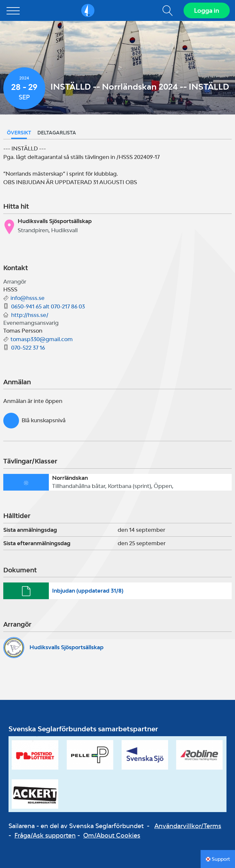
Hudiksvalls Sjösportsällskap (67, 647)
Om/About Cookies (112, 835)
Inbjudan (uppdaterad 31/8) (88, 591)
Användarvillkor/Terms (188, 826)
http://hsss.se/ (30, 315)
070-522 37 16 (28, 348)
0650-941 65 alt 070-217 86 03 (48, 306)
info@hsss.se (28, 298)
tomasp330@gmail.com (42, 339)
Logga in (207, 10)
